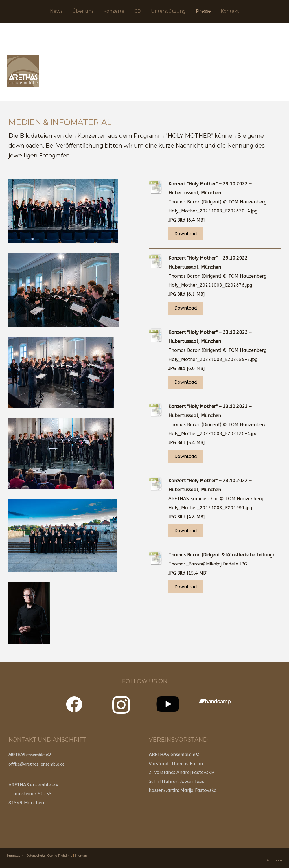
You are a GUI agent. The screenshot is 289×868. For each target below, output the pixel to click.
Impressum (15, 856)
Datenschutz (36, 856)
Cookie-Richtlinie (60, 856)
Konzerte (114, 11)
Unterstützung (168, 11)
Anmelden (274, 860)
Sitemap (81, 856)
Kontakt (230, 11)
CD (138, 11)
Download (186, 234)
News (56, 11)
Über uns (83, 11)
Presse (203, 11)
